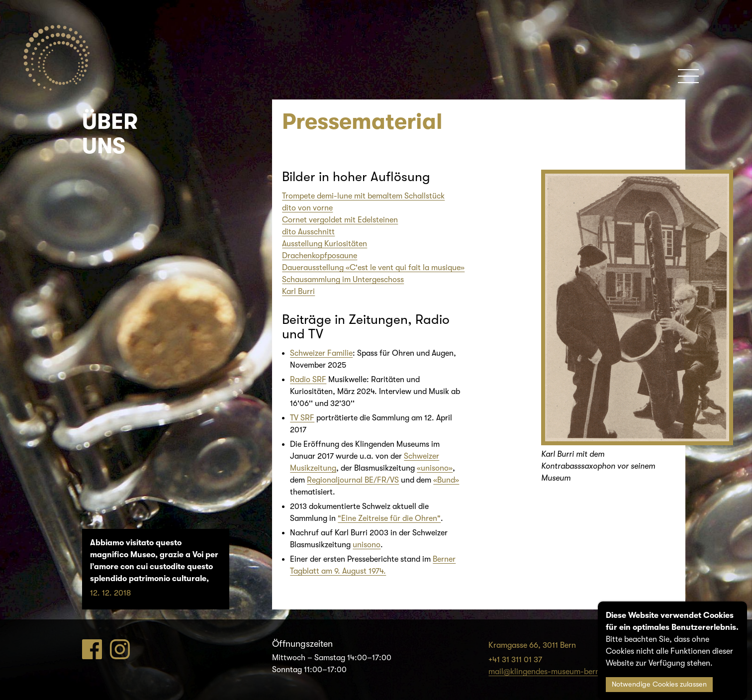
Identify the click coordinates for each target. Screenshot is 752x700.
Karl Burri (298, 292)
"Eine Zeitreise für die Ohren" (389, 518)
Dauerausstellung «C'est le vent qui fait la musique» (373, 268)
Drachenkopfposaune (320, 256)
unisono (367, 545)
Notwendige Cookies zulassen (659, 684)
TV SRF (302, 418)
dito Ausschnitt (308, 232)
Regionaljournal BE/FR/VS (353, 480)
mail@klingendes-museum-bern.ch (550, 672)
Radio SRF (308, 380)
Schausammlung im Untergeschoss (343, 280)
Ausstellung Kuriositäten (325, 244)
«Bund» (446, 480)
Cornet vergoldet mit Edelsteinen (340, 220)
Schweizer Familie (321, 353)
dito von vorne (307, 208)
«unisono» (435, 468)
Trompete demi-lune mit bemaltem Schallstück (363, 196)
